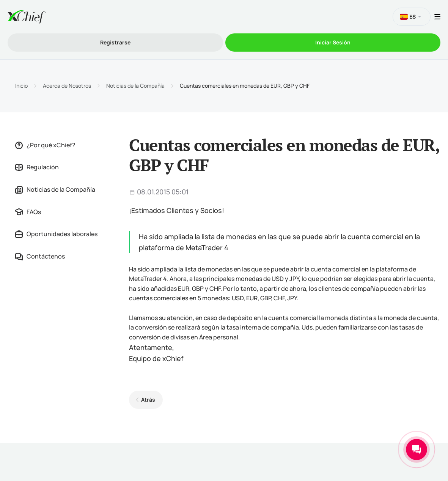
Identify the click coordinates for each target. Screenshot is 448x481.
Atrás (148, 400)
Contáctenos (40, 256)
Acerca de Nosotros (67, 86)
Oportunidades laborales (56, 234)
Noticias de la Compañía (135, 86)
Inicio (21, 86)
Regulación (37, 167)
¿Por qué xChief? (45, 145)
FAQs (28, 212)
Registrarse (115, 42)
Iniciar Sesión (333, 42)
